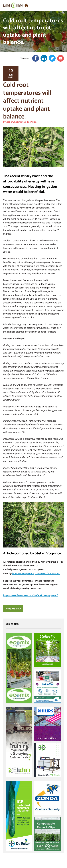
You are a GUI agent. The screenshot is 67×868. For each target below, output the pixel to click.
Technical (32, 122)
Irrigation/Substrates (14, 122)
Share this (25, 58)
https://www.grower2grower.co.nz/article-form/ (36, 573)
